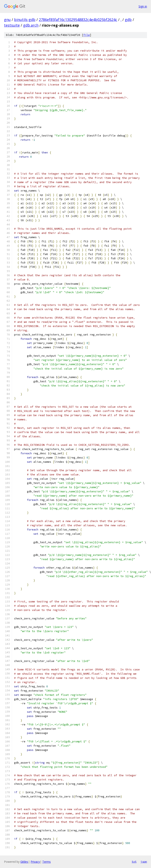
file (87, 35)
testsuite (12, 25)
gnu (7, 20)
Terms (47, 862)
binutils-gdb (25, 20)
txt (134, 862)
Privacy (35, 862)
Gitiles (24, 862)
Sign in (143, 6)
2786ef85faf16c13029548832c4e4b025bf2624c (78, 20)
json (144, 862)
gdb (128, 20)
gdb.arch (31, 25)
